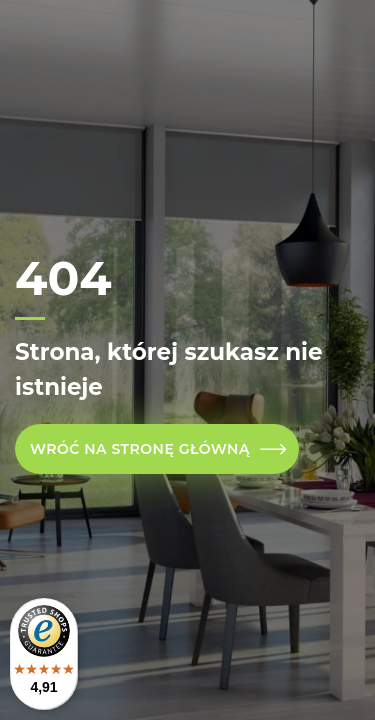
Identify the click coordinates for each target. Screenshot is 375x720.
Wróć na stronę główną (140, 449)
